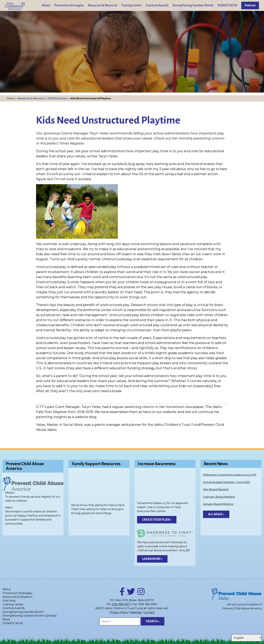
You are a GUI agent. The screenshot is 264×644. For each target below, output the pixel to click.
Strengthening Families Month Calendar (30, 616)
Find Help (9, 601)
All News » (216, 514)
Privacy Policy (119, 612)
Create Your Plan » (157, 520)
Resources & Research (102, 5)
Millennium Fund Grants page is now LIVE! (230, 475)
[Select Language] (246, 638)
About (46, 5)
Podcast (250, 5)
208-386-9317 (121, 604)
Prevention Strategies (69, 5)
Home (11, 98)
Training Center (131, 5)
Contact (149, 612)
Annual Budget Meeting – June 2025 (227, 482)
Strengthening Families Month (193, 5)
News (6, 619)
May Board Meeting (216, 489)
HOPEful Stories (57, 98)
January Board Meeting (218, 504)
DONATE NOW (227, 5)
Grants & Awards (157, 5)
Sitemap (136, 612)
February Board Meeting (219, 497)
